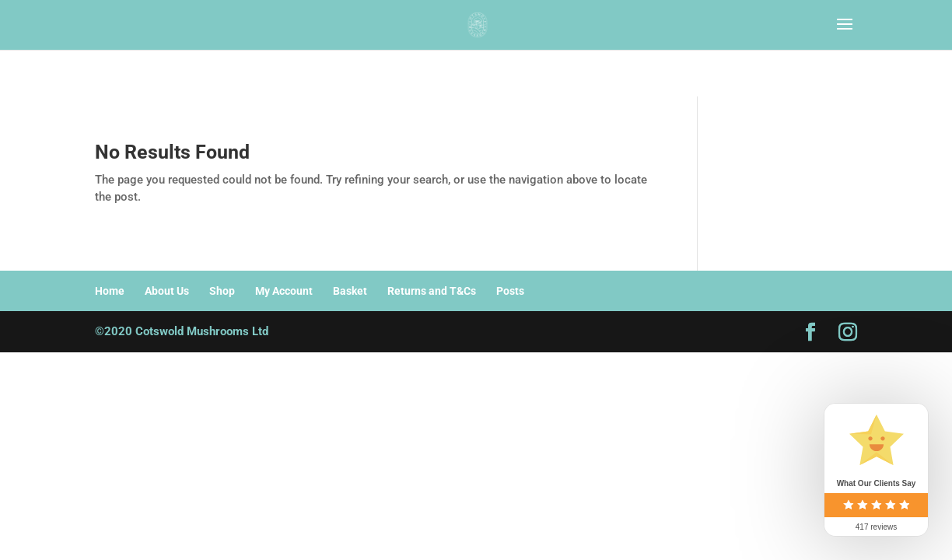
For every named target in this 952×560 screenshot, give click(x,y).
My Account (284, 291)
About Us (167, 291)
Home (110, 291)
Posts (510, 291)
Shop (222, 291)
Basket (350, 291)
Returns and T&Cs (432, 291)
